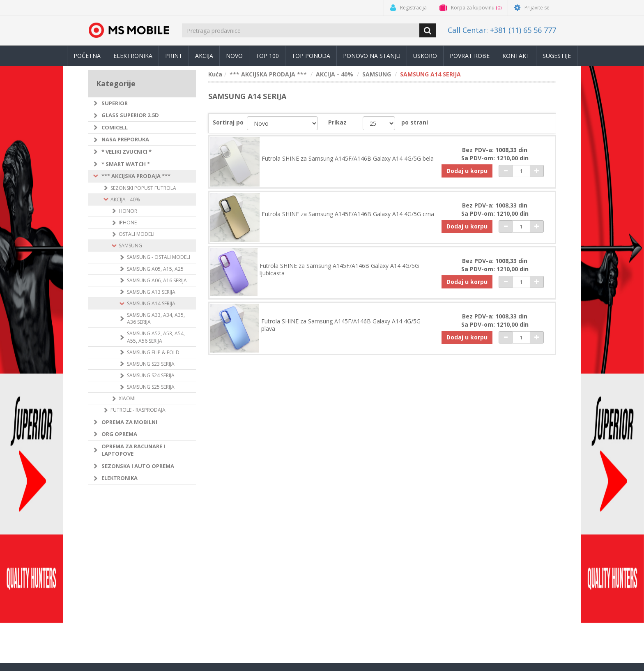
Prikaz (337, 122)
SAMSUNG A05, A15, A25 (155, 269)
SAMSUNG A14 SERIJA (151, 303)
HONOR (128, 211)
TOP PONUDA (311, 56)
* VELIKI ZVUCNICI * (126, 152)
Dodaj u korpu (467, 171)
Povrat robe (470, 56)
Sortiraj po (228, 122)
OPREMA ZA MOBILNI (129, 422)
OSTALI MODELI (137, 234)
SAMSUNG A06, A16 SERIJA (157, 280)
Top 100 (267, 56)
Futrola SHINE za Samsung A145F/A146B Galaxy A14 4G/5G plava (341, 325)
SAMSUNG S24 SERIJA (151, 375)
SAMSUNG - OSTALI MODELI (159, 257)
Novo (234, 56)
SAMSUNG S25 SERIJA (151, 387)
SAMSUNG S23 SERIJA (151, 364)
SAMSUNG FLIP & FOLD (153, 352)
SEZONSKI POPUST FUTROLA (143, 188)
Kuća (215, 74)
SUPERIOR (115, 103)
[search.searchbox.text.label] (301, 30)
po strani (415, 122)
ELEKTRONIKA (120, 478)
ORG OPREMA (119, 434)
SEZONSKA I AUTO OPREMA (138, 466)
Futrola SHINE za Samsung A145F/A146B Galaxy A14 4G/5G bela (348, 159)
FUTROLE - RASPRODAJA (138, 410)
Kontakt (516, 56)
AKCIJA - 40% (125, 199)
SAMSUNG (130, 246)
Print (174, 56)
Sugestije (557, 56)
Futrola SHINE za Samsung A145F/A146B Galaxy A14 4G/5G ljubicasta (339, 270)
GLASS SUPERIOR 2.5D (130, 115)
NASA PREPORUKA (125, 139)
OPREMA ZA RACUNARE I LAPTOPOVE (133, 450)
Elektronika (133, 56)
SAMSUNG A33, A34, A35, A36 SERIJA (156, 318)
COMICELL (115, 127)
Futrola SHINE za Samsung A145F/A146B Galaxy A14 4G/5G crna (348, 214)
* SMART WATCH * (126, 164)
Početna (87, 56)
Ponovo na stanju (372, 56)
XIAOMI (127, 398)
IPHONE (128, 223)
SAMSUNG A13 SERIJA (151, 292)
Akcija (204, 56)
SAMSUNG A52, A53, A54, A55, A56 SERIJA (156, 337)
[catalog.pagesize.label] (379, 123)
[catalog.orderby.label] (282, 123)
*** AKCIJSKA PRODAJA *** (136, 176)
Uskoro (425, 56)
